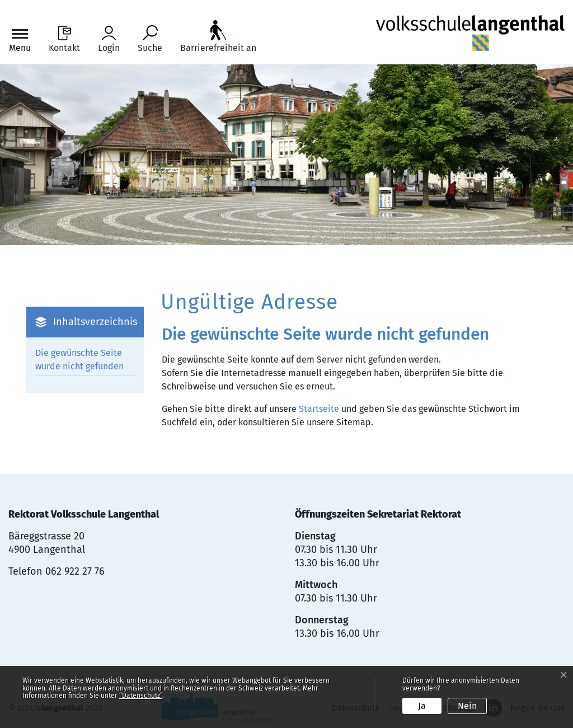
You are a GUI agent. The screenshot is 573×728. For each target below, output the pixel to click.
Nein (467, 706)
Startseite (319, 409)
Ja (422, 706)
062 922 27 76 (75, 571)
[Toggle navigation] (20, 39)
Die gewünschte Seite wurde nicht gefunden (79, 360)
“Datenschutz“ (141, 696)
